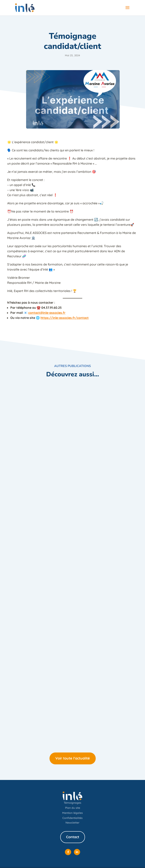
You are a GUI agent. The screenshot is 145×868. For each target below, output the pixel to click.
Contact (73, 837)
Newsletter (72, 823)
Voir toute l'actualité (73, 758)
